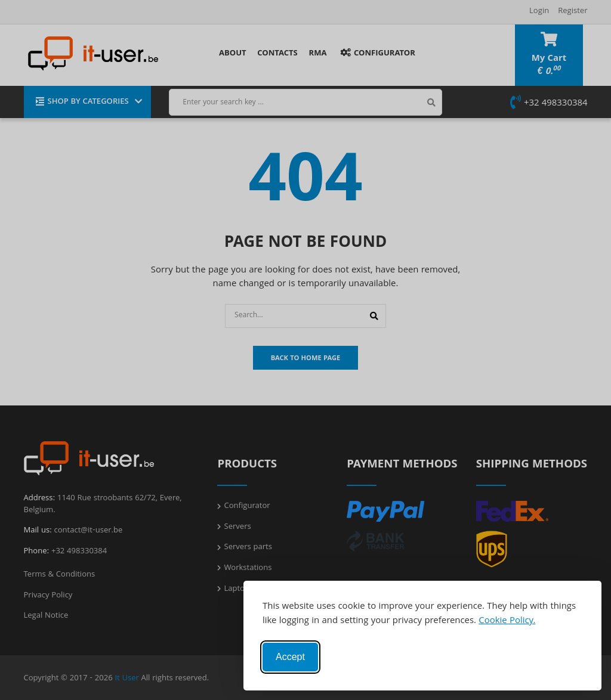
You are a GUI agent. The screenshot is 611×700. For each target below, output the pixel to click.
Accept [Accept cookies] (290, 657)
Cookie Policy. (507, 621)
